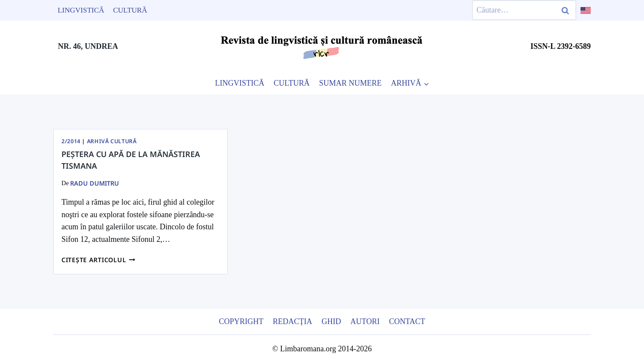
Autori (365, 321)
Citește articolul (98, 260)
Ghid (331, 321)
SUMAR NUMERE (350, 83)
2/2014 (71, 141)
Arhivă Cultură (112, 141)
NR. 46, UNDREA (88, 46)
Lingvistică (81, 10)
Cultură (130, 10)
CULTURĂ (291, 83)
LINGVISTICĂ (240, 83)
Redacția (292, 321)
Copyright (241, 321)
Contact (407, 321)
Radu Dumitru (95, 183)
